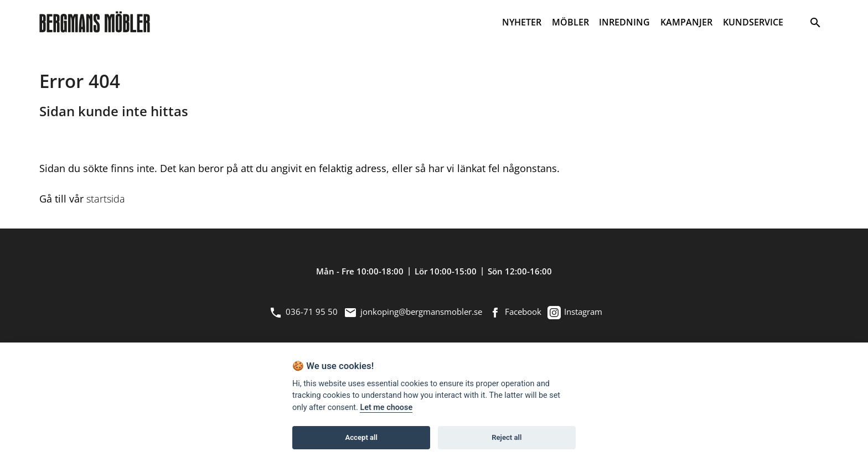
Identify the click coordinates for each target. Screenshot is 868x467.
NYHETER (522, 22)
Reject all (507, 437)
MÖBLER (570, 22)
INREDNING (624, 22)
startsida (106, 199)
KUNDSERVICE (753, 22)
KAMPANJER (686, 22)
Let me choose (386, 408)
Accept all (361, 437)
